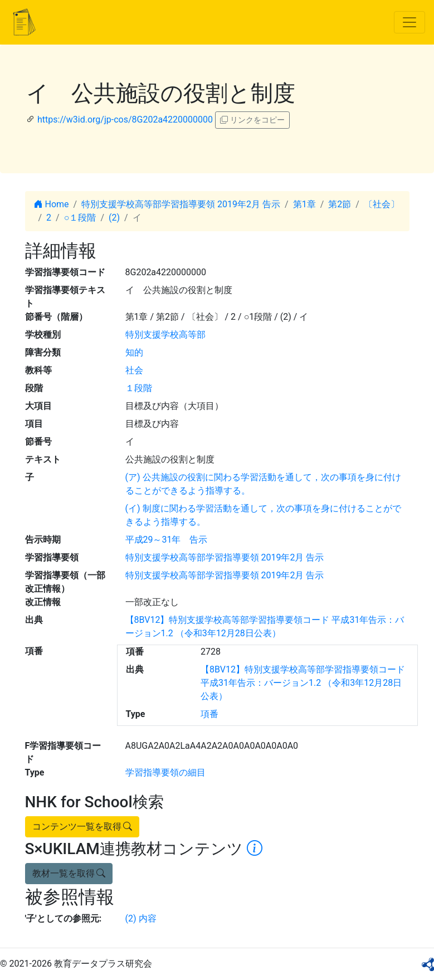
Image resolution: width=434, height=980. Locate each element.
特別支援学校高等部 (165, 335)
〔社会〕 (382, 204)
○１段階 (80, 218)
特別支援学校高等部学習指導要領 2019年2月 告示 (181, 204)
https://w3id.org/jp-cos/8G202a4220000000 (125, 120)
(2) (114, 218)
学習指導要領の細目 (165, 772)
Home (52, 204)
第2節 (340, 204)
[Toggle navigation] (409, 22)
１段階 (139, 388)
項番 (209, 714)
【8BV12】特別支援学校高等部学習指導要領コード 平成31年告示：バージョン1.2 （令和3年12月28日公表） (303, 683)
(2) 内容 (141, 918)
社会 (134, 370)
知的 (134, 352)
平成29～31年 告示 (167, 540)
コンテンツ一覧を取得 (82, 827)
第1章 (304, 204)
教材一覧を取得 (69, 873)
